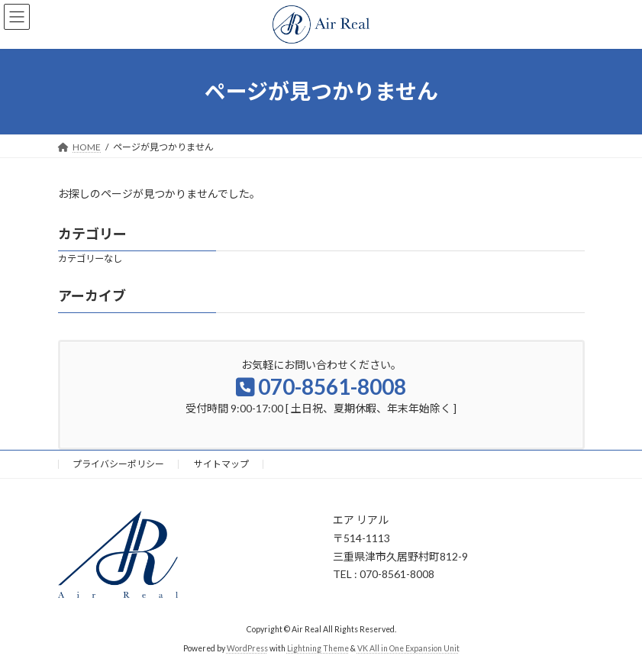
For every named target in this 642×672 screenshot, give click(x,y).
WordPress (247, 648)
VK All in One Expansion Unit (408, 648)
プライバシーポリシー (118, 464)
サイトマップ (221, 464)
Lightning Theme (318, 648)
